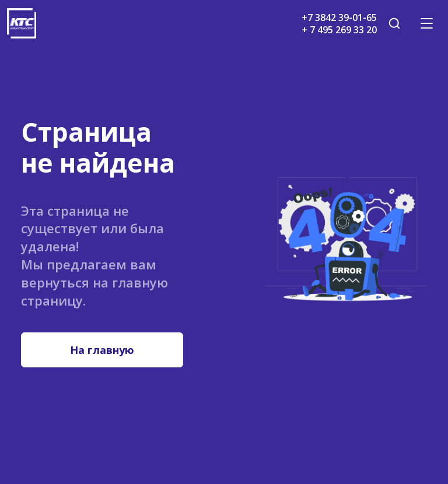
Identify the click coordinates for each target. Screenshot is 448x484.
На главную (102, 350)
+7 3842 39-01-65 (339, 17)
